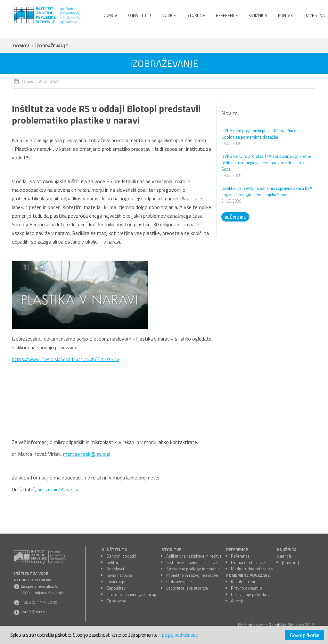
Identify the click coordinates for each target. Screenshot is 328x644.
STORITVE (171, 550)
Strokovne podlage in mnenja (193, 569)
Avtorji (237, 601)
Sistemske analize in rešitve (192, 562)
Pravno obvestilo (246, 588)
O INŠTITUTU (115, 550)
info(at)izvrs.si (34, 612)
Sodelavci (115, 569)
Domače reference (248, 562)
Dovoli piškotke (304, 635)
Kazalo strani (243, 582)
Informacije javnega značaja (132, 594)
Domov (21, 46)
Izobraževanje (179, 582)
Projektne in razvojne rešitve (192, 575)
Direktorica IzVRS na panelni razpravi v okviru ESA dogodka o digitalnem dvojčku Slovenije (267, 191)
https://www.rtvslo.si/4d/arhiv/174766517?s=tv (66, 359)
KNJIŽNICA (287, 550)
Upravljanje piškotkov (250, 594)
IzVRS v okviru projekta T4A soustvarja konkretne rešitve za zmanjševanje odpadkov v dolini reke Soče (266, 163)
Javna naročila (119, 575)
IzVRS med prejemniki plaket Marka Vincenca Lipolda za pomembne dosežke (262, 134)
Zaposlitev (116, 588)
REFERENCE (237, 550)
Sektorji (113, 562)
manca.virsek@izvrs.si (87, 454)
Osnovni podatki (121, 556)
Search (284, 556)
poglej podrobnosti (180, 635)
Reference (240, 556)
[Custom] (290, 562)
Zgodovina (116, 601)
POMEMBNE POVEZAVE (248, 575)
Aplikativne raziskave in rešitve (194, 556)
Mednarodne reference (252, 569)
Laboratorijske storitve (187, 588)
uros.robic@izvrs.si (58, 489)
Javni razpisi (117, 582)
